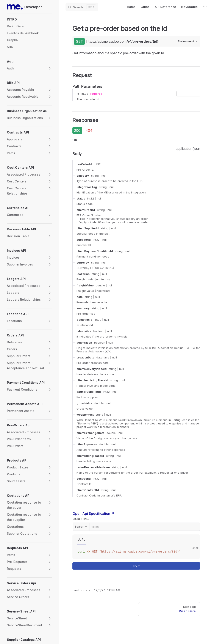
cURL (81, 540)
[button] (29, 19)
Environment (188, 41)
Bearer (81, 527)
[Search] (82, 7)
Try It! (166, 566)
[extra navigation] (205, 7)
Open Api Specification (93, 514)
